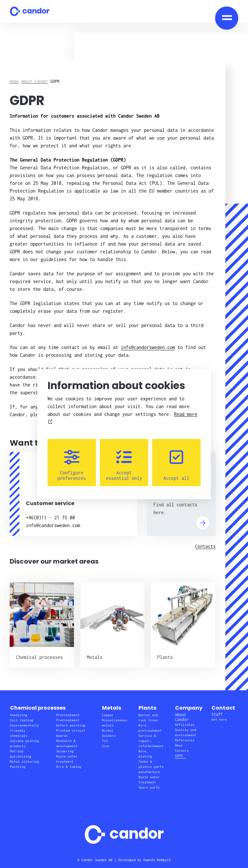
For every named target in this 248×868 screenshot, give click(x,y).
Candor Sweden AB (97, 860)
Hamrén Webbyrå (157, 860)
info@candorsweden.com (148, 347)
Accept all (176, 465)
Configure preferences (72, 465)
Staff (217, 714)
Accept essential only (124, 465)
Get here (219, 720)
